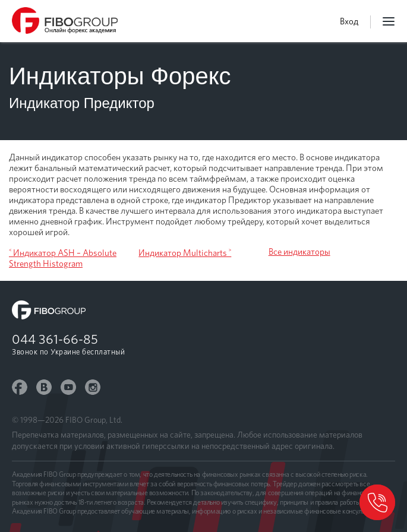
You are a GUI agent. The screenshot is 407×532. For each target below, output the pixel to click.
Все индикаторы (299, 252)
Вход (349, 21)
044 (55, 339)
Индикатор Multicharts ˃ (185, 253)
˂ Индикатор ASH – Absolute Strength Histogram (63, 258)
